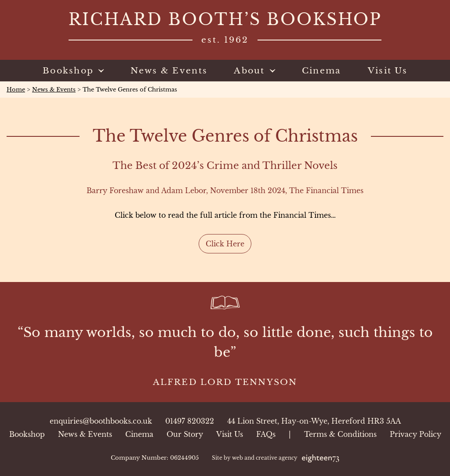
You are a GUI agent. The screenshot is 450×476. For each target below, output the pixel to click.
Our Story (185, 434)
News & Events (54, 90)
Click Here (225, 244)
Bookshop (27, 434)
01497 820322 (190, 421)
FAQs (266, 434)
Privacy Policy (416, 434)
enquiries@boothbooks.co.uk (101, 421)
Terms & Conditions (340, 434)
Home (16, 90)
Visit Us (230, 434)
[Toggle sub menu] (99, 71)
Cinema (139, 434)
